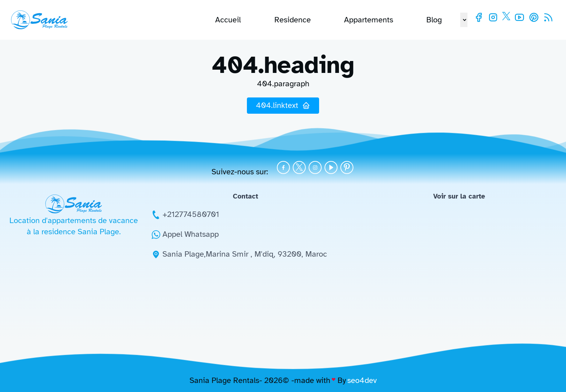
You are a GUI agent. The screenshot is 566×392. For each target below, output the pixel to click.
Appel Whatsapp (191, 234)
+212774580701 (191, 214)
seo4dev (362, 380)
